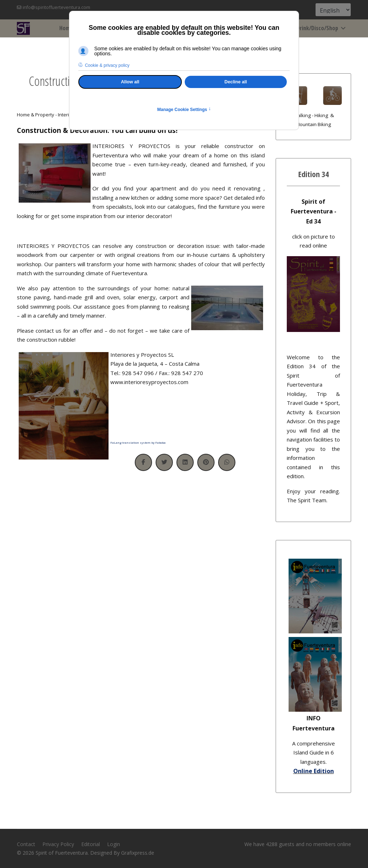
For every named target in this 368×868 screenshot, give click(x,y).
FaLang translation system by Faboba (138, 442)
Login (114, 844)
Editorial (91, 844)
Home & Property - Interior (45, 115)
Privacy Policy (58, 844)
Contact (26, 844)
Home (66, 28)
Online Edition (314, 771)
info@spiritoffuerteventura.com (56, 7)
